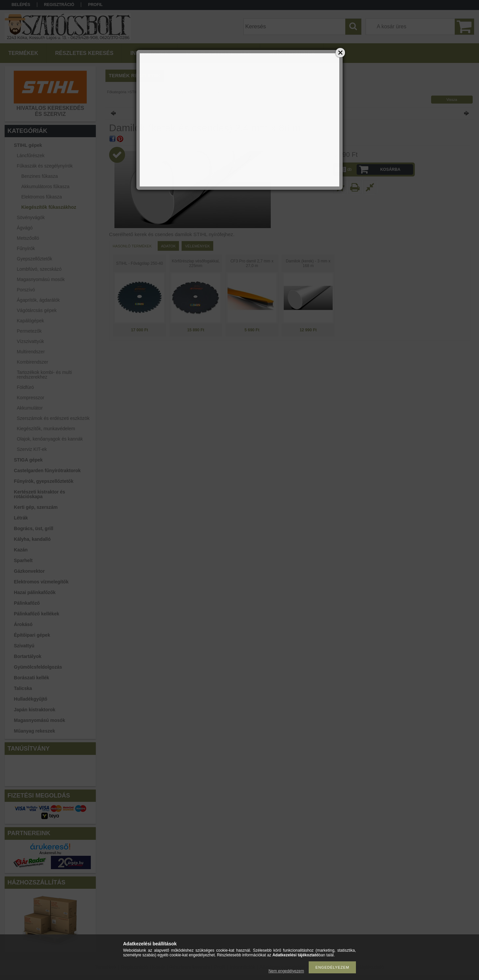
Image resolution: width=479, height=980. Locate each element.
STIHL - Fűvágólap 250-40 (140, 263)
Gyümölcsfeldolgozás (38, 667)
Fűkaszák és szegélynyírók (176, 92)
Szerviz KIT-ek (32, 449)
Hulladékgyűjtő (31, 699)
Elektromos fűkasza (42, 197)
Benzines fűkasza (40, 176)
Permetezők (29, 331)
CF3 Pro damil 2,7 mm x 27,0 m (252, 263)
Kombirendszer (33, 362)
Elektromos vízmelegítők (41, 582)
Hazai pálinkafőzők (35, 592)
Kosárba (390, 169)
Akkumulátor (30, 408)
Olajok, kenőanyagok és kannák (50, 439)
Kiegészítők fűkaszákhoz (49, 207)
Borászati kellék (32, 678)
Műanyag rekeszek (35, 731)
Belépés (21, 5)
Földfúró (25, 387)
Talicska (23, 688)
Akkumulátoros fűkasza (45, 186)
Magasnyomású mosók (40, 720)
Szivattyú (24, 646)
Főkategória (117, 92)
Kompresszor (31, 398)
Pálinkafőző (27, 603)
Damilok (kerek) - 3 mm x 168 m (308, 263)
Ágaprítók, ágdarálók (38, 300)
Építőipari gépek (32, 635)
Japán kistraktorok (35, 710)
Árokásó (23, 624)
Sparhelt (23, 560)
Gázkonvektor (29, 571)
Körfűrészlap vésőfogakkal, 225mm (196, 263)
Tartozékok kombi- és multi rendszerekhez (45, 375)
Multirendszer (31, 352)
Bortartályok (28, 656)
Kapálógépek (31, 321)
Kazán (21, 550)
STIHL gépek (140, 92)
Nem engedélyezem (286, 971)
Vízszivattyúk (31, 341)
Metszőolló (28, 238)
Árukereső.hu (50, 853)
